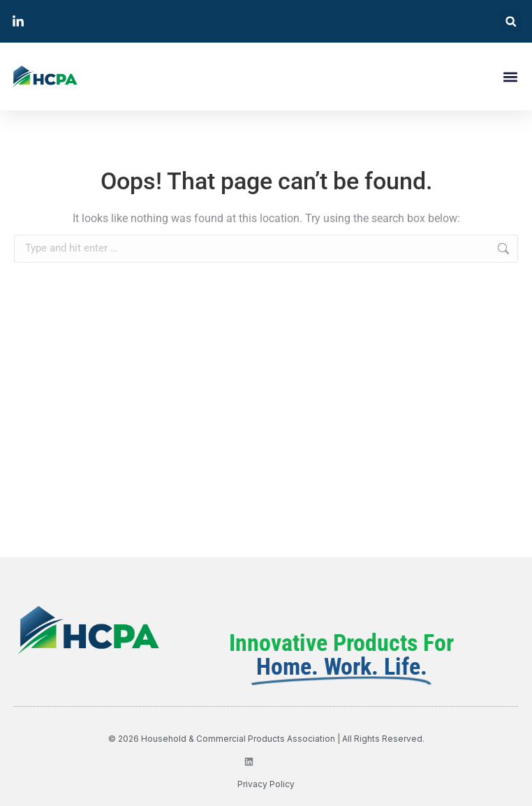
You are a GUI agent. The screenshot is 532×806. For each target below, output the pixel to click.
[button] (511, 21)
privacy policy (266, 784)
